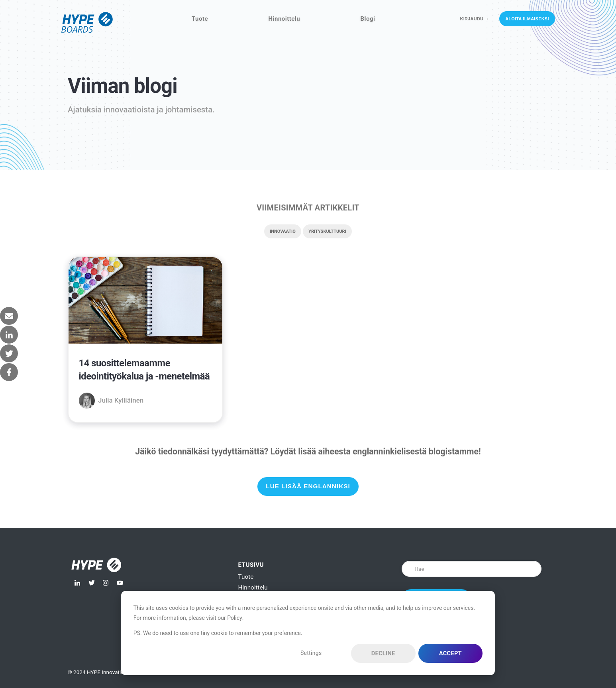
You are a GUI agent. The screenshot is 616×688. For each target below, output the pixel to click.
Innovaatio (283, 231)
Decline (383, 653)
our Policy (230, 618)
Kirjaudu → (475, 19)
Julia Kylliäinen (121, 400)
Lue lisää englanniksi (308, 486)
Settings (311, 653)
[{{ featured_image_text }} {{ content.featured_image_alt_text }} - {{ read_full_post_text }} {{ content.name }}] (145, 302)
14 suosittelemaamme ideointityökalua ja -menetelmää (144, 370)
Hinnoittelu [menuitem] (253, 588)
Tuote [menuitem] (246, 577)
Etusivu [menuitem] (251, 565)
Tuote (200, 19)
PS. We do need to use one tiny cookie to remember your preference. (218, 633)
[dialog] (308, 633)
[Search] (472, 569)
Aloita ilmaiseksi (527, 19)
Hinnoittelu (284, 19)
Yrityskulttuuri (327, 231)
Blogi (368, 19)
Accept (450, 653)
